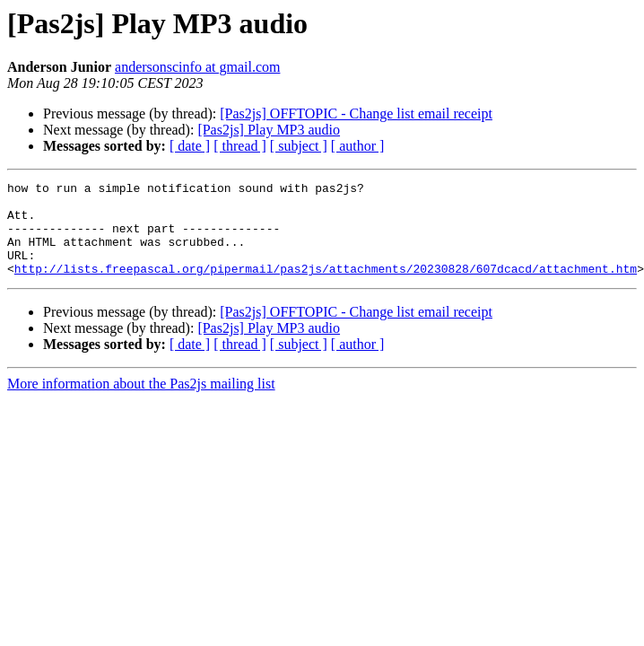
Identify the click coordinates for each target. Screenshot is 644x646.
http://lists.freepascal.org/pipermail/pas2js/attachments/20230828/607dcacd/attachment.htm (326, 287)
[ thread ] (240, 146)
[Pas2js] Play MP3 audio (269, 130)
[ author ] (358, 146)
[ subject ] (299, 146)
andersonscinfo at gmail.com (197, 67)
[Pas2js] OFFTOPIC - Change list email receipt (356, 113)
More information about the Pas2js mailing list (141, 402)
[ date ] (190, 146)
